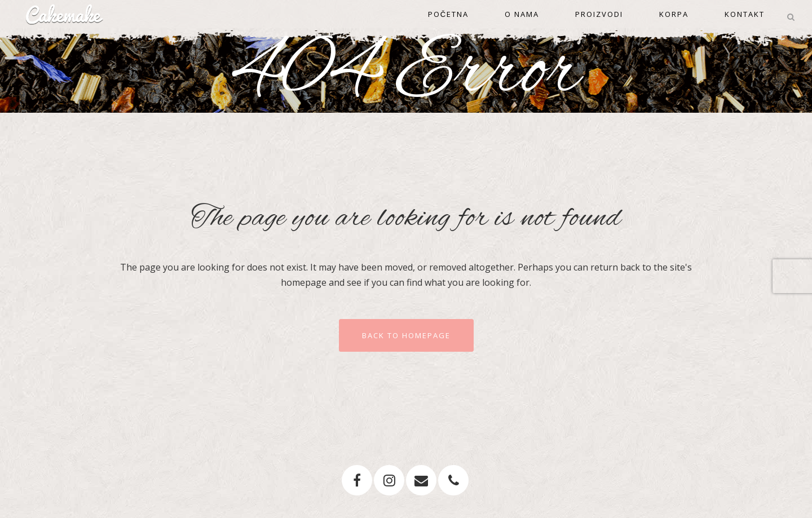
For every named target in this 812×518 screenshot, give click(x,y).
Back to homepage (406, 335)
